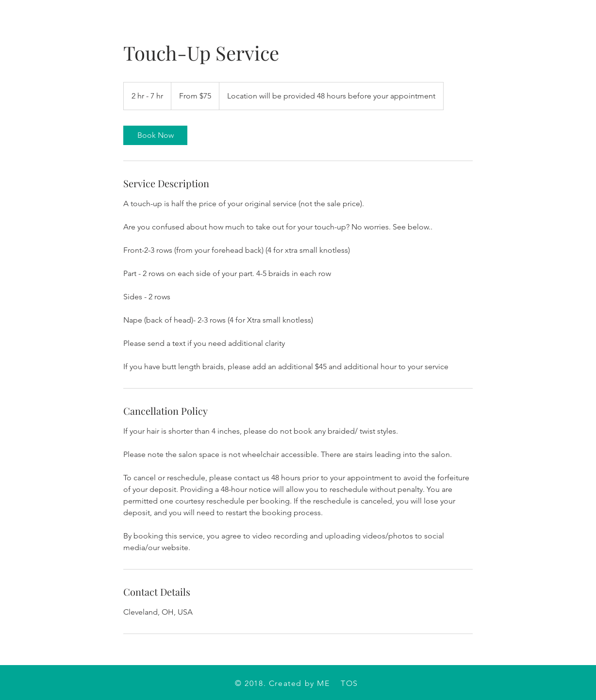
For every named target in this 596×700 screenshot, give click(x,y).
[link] (155, 135)
